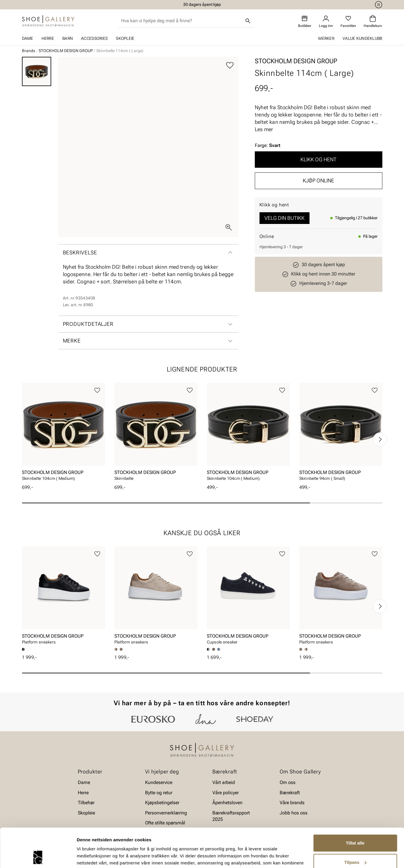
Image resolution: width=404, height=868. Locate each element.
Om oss (288, 782)
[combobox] (181, 21)
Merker (326, 38)
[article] (63, 433)
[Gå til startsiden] (48, 21)
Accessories (94, 38)
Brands (29, 51)
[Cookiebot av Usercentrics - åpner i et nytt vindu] (38, 857)
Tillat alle (355, 806)
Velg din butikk (284, 218)
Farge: (268, 145)
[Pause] (378, 5)
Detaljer (85, 856)
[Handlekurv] (373, 22)
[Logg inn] (326, 22)
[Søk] (248, 21)
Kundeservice (159, 782)
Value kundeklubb (362, 38)
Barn (68, 38)
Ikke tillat (355, 845)
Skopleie (125, 38)
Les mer (264, 129)
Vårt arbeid (224, 782)
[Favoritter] (348, 22)
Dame (28, 38)
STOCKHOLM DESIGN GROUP (66, 51)
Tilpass (355, 825)
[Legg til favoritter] (230, 65)
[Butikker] (305, 22)
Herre (48, 38)
